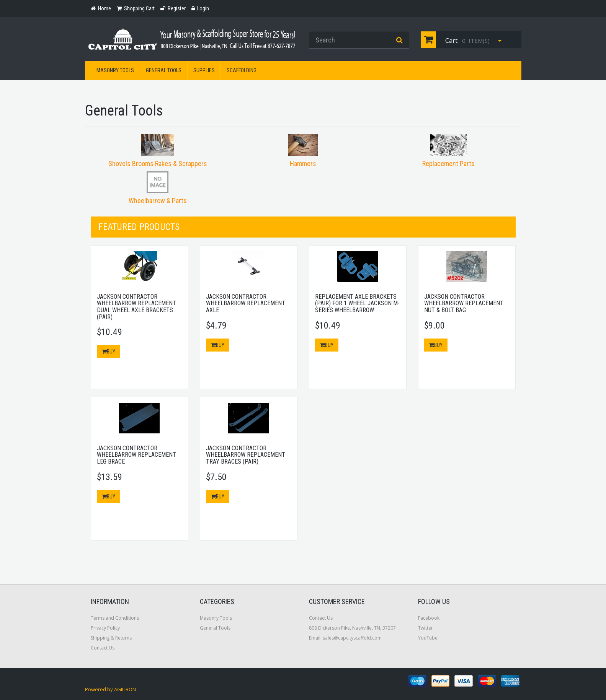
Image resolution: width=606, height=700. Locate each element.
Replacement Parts (448, 164)
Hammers (303, 164)
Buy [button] (109, 352)
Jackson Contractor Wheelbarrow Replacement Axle (246, 303)
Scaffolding (242, 70)
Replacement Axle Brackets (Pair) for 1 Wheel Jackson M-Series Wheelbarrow (357, 303)
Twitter (426, 628)
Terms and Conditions (115, 618)
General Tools (164, 70)
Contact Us (103, 648)
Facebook (429, 618)
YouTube (428, 638)
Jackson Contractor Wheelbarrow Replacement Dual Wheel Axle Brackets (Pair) (136, 307)
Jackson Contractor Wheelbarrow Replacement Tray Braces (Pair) (246, 455)
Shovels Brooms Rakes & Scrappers (158, 164)
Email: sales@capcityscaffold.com (345, 638)
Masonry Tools (115, 70)
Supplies (204, 70)
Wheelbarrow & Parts (158, 201)
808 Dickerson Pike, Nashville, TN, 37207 (352, 628)
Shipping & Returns (111, 638)
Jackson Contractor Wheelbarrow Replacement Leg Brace (136, 455)
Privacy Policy (105, 628)
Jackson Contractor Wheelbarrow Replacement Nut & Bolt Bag (464, 303)
